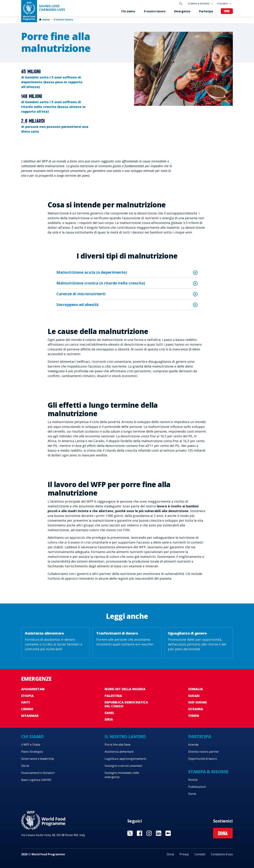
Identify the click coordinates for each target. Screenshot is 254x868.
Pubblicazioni (197, 787)
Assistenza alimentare (119, 752)
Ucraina (196, 709)
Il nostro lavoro (155, 11)
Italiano (222, 4)
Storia (25, 766)
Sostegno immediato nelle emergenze (122, 775)
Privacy (184, 854)
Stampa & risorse (199, 4)
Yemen (194, 716)
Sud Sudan (197, 702)
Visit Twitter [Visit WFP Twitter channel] (130, 833)
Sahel (109, 713)
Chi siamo (128, 11)
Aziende (193, 745)
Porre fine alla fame (118, 745)
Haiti (26, 702)
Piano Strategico (32, 752)
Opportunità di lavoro (203, 759)
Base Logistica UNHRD (36, 780)
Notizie (193, 780)
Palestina (113, 696)
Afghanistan (33, 689)
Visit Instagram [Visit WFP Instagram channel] (149, 833)
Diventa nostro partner (204, 752)
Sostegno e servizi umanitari (123, 766)
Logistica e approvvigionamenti (125, 759)
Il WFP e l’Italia (31, 745)
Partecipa (206, 11)
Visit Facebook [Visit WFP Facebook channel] (140, 833)
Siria (109, 719)
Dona (227, 11)
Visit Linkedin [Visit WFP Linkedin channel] (159, 833)
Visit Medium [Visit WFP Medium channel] (168, 833)
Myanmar (30, 716)
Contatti (200, 854)
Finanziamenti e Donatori (38, 773)
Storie (192, 794)
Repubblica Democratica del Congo (126, 704)
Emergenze (182, 11)
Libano (27, 709)
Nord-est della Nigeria (125, 689)
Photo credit (229, 102)
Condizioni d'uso (222, 854)
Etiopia (27, 696)
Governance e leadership (38, 759)
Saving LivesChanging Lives (52, 8)
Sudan (194, 696)
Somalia (196, 689)
